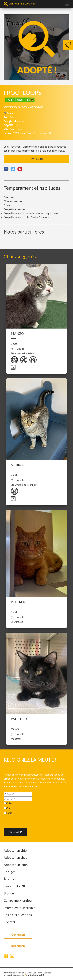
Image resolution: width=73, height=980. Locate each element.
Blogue (9, 893)
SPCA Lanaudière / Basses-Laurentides (34, 133)
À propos (10, 879)
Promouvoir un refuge (19, 908)
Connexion (18, 935)
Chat (9, 808)
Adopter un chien (16, 850)
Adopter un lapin (16, 865)
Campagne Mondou (18, 900)
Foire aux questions (18, 915)
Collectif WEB (37, 975)
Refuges (10, 872)
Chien (9, 803)
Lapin (9, 813)
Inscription (18, 946)
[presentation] (28, 822)
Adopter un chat (15, 857)
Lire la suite (36, 159)
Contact (10, 922)
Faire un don (15, 886)
